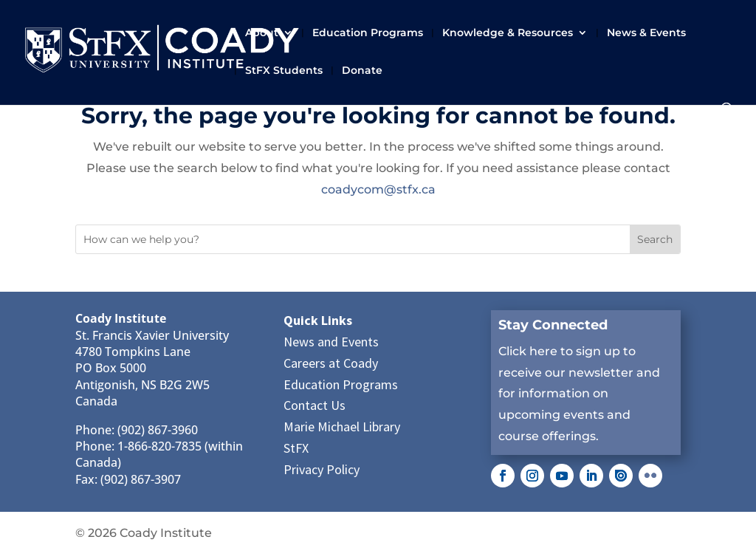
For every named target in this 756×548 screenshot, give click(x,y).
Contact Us (315, 405)
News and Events (331, 342)
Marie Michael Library (342, 427)
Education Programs (368, 33)
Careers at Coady (331, 363)
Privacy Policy (322, 469)
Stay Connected (553, 325)
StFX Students (284, 71)
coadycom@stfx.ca (378, 189)
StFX (296, 448)
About (262, 33)
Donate (362, 71)
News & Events (646, 33)
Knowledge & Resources (508, 33)
